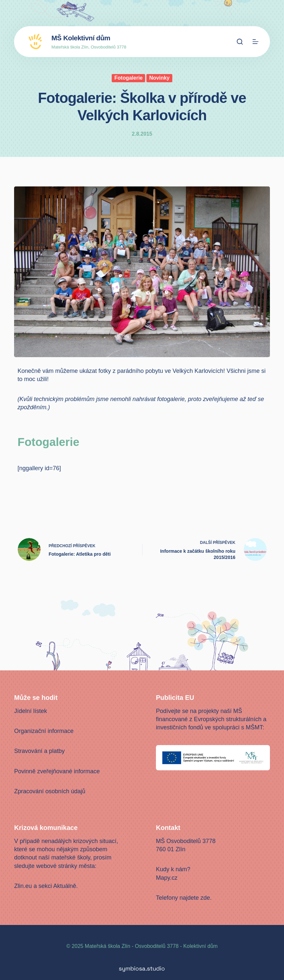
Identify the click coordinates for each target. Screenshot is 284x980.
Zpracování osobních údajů (50, 791)
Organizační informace (44, 731)
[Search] (240, 42)
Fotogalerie (128, 78)
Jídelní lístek (30, 711)
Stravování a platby (39, 751)
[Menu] (256, 42)
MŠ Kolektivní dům (81, 38)
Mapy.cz (167, 878)
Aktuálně (65, 886)
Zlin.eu (23, 886)
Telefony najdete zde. (184, 898)
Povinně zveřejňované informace (57, 771)
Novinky (159, 78)
